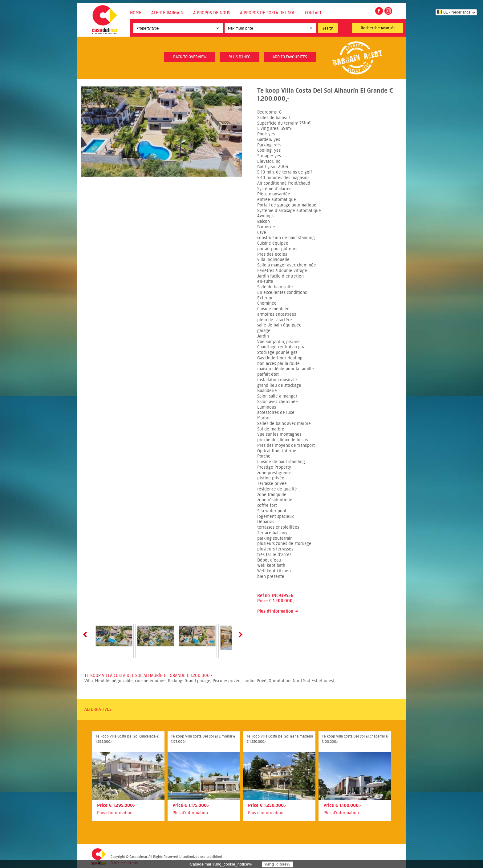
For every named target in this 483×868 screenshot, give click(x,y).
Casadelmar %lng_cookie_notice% (221, 864)
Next (239, 634)
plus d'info (239, 57)
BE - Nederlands (454, 12)
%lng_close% (277, 864)
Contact (313, 13)
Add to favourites (290, 57)
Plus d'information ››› (278, 611)
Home (136, 13)
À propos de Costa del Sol (268, 13)
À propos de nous (212, 13)
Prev (86, 634)
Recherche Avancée (378, 28)
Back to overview (190, 57)
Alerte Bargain (167, 13)
